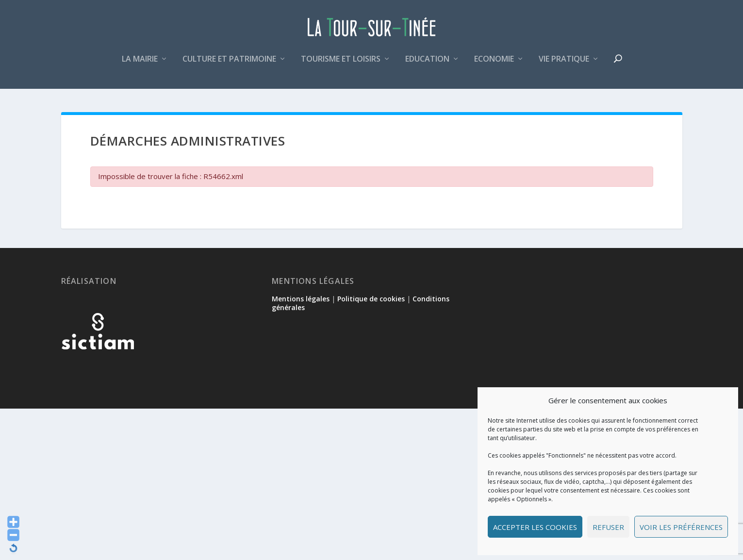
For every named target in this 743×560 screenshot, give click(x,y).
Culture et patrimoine (229, 65)
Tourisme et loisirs (341, 65)
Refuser (608, 527)
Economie (494, 65)
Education (427, 65)
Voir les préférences (681, 527)
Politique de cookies (371, 300)
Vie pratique (564, 65)
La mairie (140, 65)
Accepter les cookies (535, 527)
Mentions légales (301, 300)
